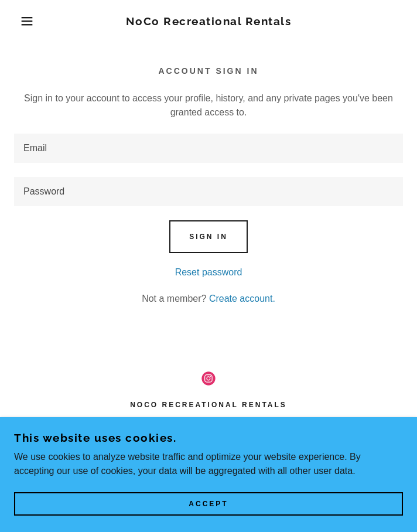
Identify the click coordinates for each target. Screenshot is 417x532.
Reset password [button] (209, 272)
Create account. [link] (242, 299)
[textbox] (208, 148)
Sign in (208, 237)
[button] (27, 21)
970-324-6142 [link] (209, 445)
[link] (208, 21)
